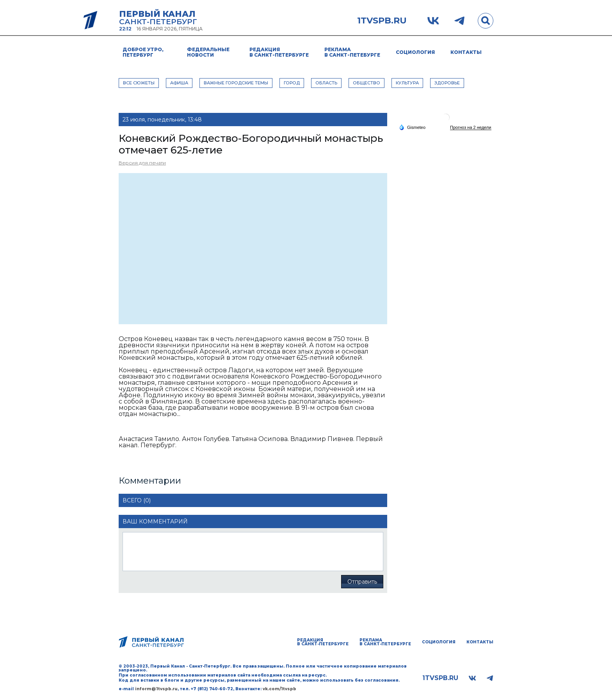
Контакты (466, 52)
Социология (415, 52)
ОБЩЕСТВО (366, 83)
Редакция (279, 52)
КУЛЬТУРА (407, 83)
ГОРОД (292, 83)
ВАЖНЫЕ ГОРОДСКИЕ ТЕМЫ (236, 83)
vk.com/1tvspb (279, 689)
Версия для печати (142, 163)
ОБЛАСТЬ (326, 83)
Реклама (352, 52)
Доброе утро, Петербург (143, 52)
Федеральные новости (208, 52)
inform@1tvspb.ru (156, 689)
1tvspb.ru (382, 21)
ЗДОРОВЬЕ (447, 83)
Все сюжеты (139, 83)
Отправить (362, 582)
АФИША (179, 83)
